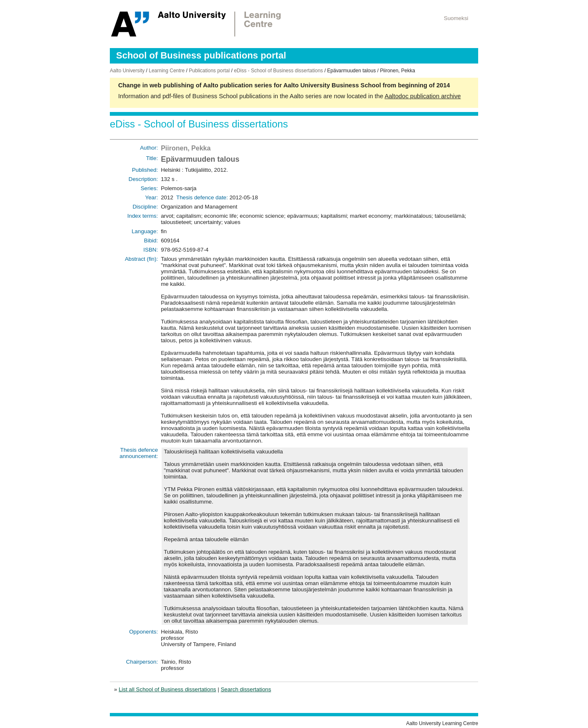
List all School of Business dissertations (167, 689)
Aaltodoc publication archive (423, 96)
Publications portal (209, 71)
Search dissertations (246, 689)
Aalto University (127, 71)
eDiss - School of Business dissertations (278, 71)
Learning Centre (167, 71)
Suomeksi (456, 18)
